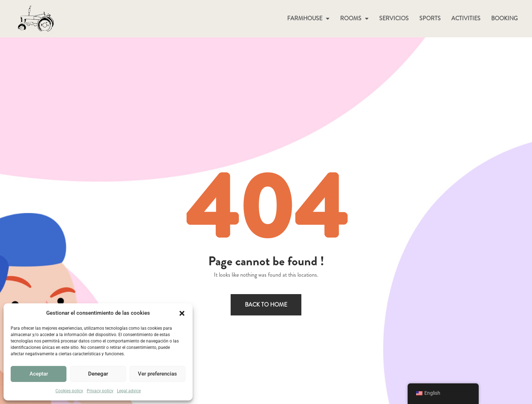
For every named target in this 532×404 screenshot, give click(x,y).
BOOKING (504, 18)
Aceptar (39, 374)
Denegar (98, 374)
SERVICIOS (394, 18)
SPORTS (430, 18)
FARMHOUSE (308, 18)
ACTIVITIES (466, 18)
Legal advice (129, 391)
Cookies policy (69, 391)
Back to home (266, 305)
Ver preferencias (157, 374)
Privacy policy (100, 391)
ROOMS (354, 18)
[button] (182, 313)
